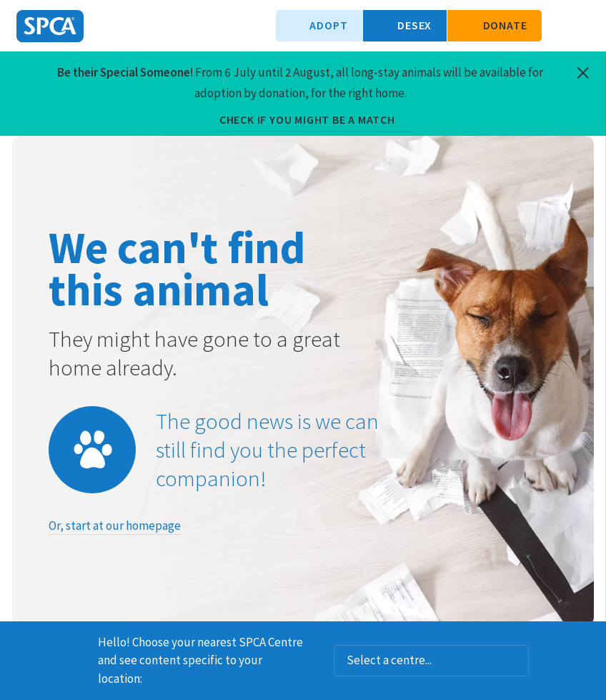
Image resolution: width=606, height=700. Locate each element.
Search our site (560, 26)
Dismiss (590, 640)
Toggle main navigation (583, 26)
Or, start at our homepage (115, 526)
